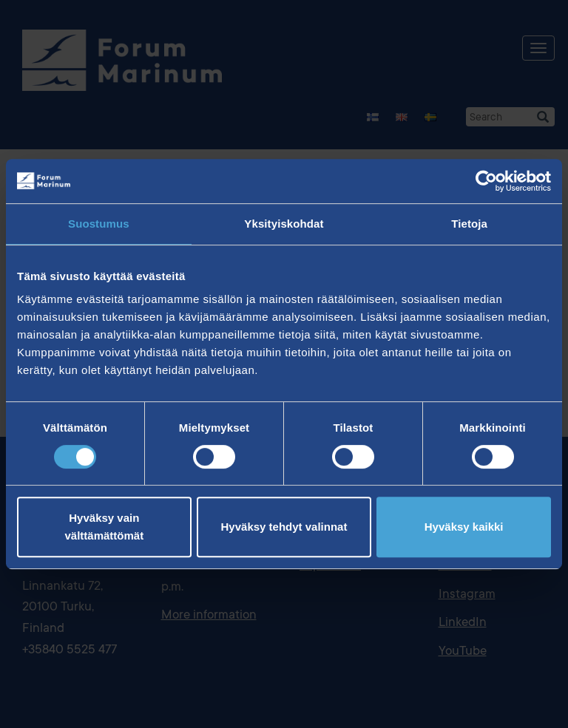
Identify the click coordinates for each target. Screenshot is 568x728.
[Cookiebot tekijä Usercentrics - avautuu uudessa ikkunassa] (486, 181)
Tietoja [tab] (469, 224)
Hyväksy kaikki (464, 527)
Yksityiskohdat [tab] (284, 224)
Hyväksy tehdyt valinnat (284, 527)
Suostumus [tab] (99, 224)
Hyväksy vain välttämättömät (104, 527)
